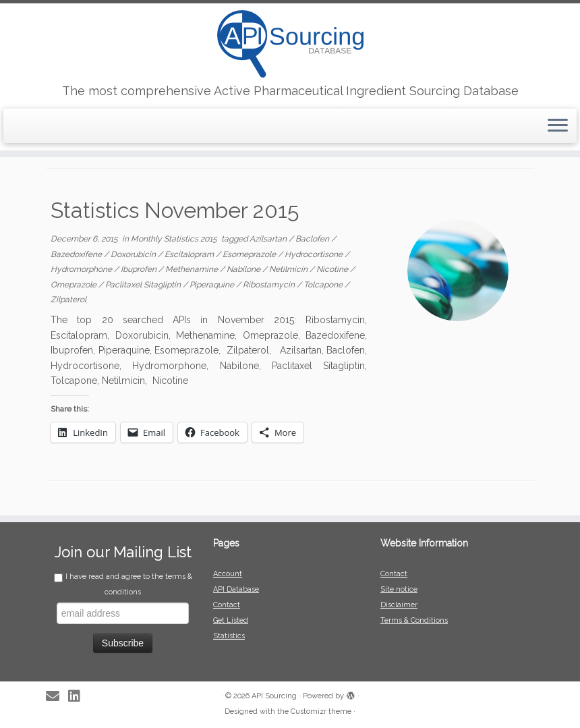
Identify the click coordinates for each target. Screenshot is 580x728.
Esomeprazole (250, 254)
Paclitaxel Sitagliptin (144, 285)
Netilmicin (289, 269)
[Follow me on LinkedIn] (79, 697)
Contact (227, 605)
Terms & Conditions (414, 620)
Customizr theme (321, 711)
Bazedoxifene (77, 254)
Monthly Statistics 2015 (175, 239)
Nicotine (333, 269)
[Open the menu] (558, 126)
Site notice (399, 589)
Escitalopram (190, 254)
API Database (236, 589)
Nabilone (244, 269)
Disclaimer (399, 605)
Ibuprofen (140, 269)
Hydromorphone (82, 269)
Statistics (229, 636)
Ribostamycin (270, 285)
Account (228, 574)
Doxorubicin (134, 254)
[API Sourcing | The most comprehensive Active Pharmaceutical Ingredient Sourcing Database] (290, 44)
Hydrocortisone (315, 254)
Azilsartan (269, 239)
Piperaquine (213, 285)
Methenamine (193, 269)
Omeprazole (75, 285)
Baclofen (313, 239)
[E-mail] (57, 697)
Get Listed (231, 620)
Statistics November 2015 (175, 210)
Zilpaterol (68, 300)
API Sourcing (274, 696)
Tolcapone (324, 285)
